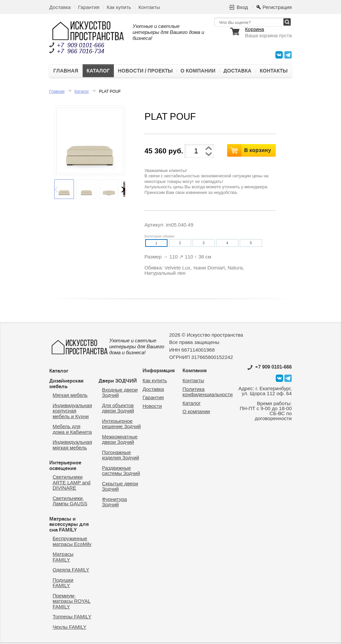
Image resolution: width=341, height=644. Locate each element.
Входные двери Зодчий (120, 393)
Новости (152, 406)
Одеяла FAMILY (71, 570)
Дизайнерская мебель (66, 384)
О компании (198, 71)
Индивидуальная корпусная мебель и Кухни (72, 411)
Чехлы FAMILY (69, 627)
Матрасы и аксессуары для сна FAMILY (69, 525)
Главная (66, 71)
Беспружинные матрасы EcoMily (72, 542)
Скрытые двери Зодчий (120, 487)
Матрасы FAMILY (63, 558)
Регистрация (277, 7)
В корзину (258, 150)
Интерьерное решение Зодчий (121, 424)
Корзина (255, 29)
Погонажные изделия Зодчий (120, 455)
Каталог (98, 71)
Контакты (149, 7)
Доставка (60, 7)
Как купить (119, 7)
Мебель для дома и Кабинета (72, 430)
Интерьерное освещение (65, 466)
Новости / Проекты (145, 71)
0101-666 (270, 367)
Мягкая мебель (70, 396)
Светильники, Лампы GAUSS (70, 501)
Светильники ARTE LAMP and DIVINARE (72, 483)
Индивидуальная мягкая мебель (72, 445)
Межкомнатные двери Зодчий (120, 440)
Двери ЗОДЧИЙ (118, 382)
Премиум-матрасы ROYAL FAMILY (72, 601)
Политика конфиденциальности (208, 392)
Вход (242, 7)
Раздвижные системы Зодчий (121, 471)
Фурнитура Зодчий (114, 502)
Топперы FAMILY (72, 617)
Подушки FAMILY (63, 583)
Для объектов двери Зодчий (118, 408)
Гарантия (89, 7)
